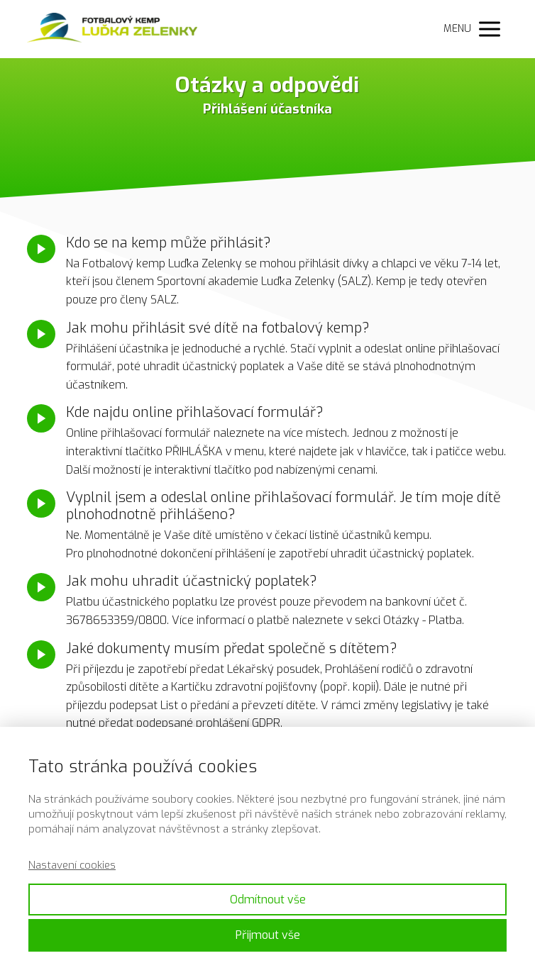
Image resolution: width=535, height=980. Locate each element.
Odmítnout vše (268, 900)
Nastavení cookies (72, 865)
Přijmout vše (268, 935)
